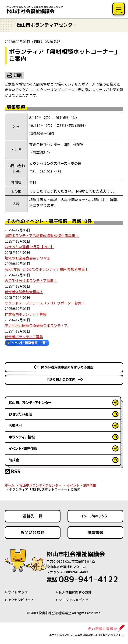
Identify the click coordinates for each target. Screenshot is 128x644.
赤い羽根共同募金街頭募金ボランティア (36, 325)
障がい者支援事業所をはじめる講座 (67, 367)
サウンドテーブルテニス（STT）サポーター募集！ (45, 303)
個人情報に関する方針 (75, 592)
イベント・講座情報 (23, 448)
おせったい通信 (20, 414)
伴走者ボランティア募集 (24, 337)
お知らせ (15, 425)
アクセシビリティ (21, 600)
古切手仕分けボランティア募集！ (31, 280)
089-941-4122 (82, 579)
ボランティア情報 (22, 437)
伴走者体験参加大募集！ (24, 292)
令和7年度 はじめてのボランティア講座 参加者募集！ (46, 269)
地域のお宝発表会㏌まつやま (27, 258)
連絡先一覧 (33, 516)
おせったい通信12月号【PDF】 (29, 247)
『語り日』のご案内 (61, 379)
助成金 (14, 460)
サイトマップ (18, 592)
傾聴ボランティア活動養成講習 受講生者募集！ (42, 235)
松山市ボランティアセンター (30, 402)
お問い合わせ (32, 532)
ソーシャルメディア (73, 600)
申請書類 (96, 532)
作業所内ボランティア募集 (26, 314)
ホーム (10, 485)
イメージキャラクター (96, 516)
